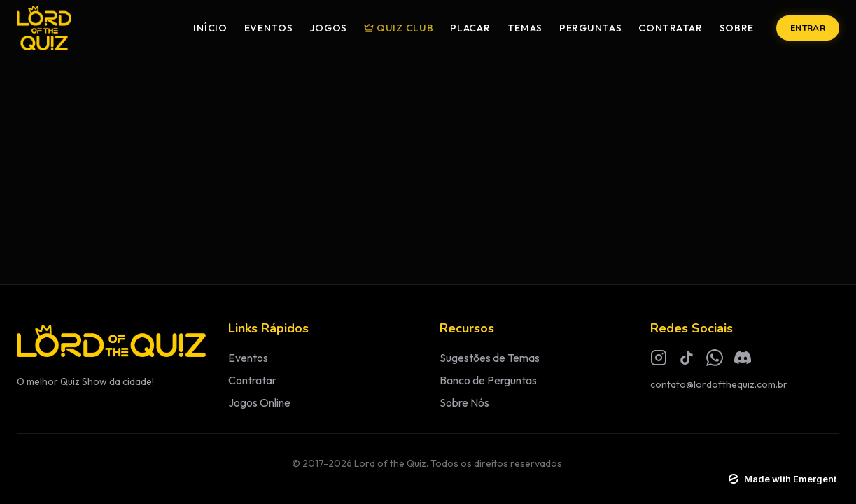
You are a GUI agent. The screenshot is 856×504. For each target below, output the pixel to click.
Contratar (670, 28)
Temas (525, 28)
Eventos (269, 28)
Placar (470, 28)
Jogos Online (259, 402)
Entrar (808, 28)
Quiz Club (399, 28)
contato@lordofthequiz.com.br (719, 384)
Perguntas (590, 28)
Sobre (737, 28)
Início (210, 28)
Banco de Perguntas (488, 380)
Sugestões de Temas (490, 358)
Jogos (329, 28)
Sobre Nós (464, 402)
